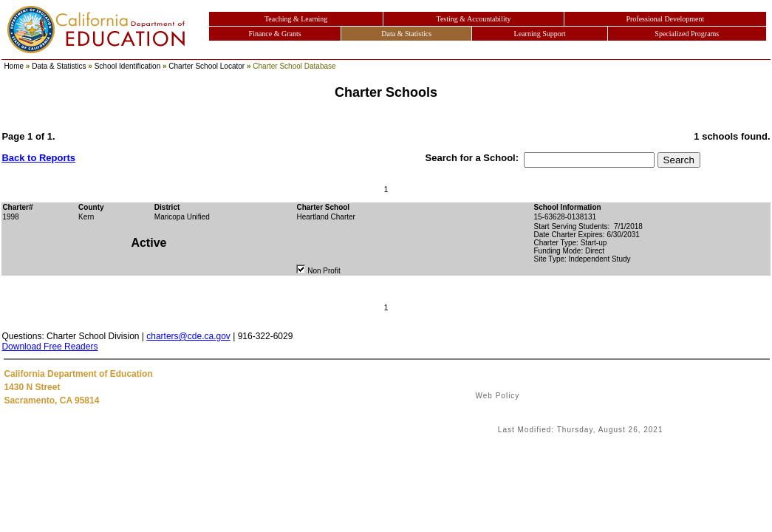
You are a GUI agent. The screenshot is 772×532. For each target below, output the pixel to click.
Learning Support (540, 34)
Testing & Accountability (474, 19)
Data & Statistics (406, 34)
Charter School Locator (206, 66)
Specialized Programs (687, 34)
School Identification (128, 66)
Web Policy (498, 396)
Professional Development (665, 19)
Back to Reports (38, 158)
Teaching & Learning (296, 19)
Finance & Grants (275, 34)
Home (14, 66)
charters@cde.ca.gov (188, 336)
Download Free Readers (49, 347)
